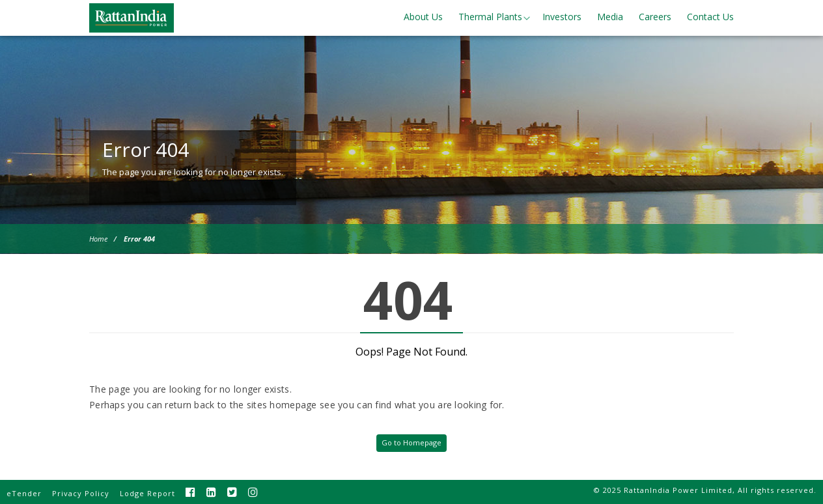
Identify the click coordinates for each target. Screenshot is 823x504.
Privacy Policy (81, 493)
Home (98, 239)
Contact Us (710, 17)
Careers (655, 17)
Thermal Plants (490, 17)
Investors (562, 17)
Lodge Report (147, 493)
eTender (24, 493)
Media (610, 17)
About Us (423, 17)
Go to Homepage (411, 442)
